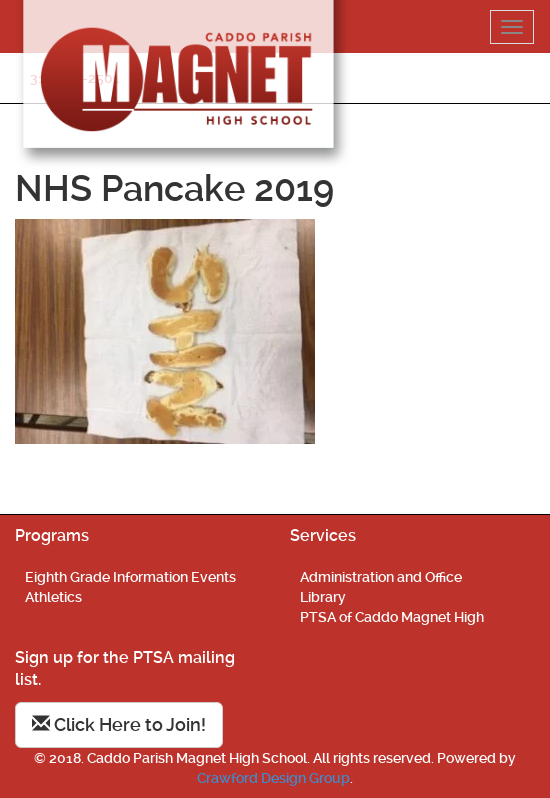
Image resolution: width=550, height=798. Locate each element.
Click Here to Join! (119, 724)
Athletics (53, 597)
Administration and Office (381, 577)
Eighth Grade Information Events (130, 577)
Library (323, 597)
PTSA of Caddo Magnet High (392, 617)
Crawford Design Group (273, 778)
